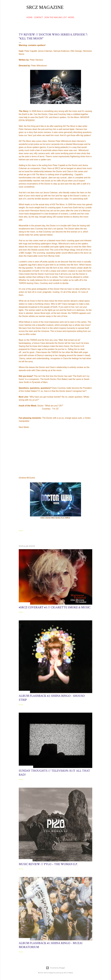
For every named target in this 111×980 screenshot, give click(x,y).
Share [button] (21, 531)
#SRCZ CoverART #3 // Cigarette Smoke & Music (55, 607)
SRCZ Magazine (45, 7)
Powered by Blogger (55, 968)
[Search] (91, 7)
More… (72, 17)
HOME (29, 17)
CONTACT (38, 17)
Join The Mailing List (55, 17)
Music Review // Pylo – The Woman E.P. (48, 864)
